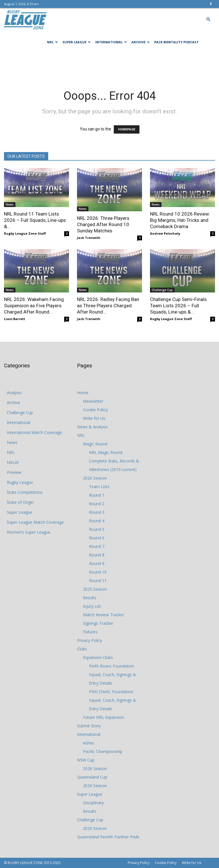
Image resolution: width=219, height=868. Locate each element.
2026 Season (95, 478)
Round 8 (97, 555)
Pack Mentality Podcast (177, 42)
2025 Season (95, 589)
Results (90, 598)
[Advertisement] (109, 66)
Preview (14, 472)
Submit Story (89, 726)
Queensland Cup (92, 777)
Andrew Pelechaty (165, 233)
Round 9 (97, 563)
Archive (141, 42)
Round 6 (97, 538)
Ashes (89, 743)
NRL (52, 42)
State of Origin (20, 502)
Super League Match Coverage (35, 522)
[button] (208, 20)
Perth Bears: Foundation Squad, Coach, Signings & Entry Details (112, 674)
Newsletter (93, 401)
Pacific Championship (103, 751)
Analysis (14, 393)
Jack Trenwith (89, 238)
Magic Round (95, 444)
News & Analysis (92, 427)
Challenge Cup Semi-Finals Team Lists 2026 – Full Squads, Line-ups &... (178, 306)
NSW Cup (86, 760)
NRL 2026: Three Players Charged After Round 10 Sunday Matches (103, 224)
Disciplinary (93, 803)
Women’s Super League (29, 532)
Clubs (82, 649)
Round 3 (97, 512)
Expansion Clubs (98, 657)
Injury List (92, 606)
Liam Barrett (15, 319)
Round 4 (97, 521)
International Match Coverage (34, 432)
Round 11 (98, 581)
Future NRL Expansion (104, 717)
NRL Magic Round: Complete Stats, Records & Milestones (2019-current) (114, 461)
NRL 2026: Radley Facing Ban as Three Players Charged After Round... (108, 306)
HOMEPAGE (127, 129)
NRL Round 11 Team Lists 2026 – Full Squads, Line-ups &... (35, 220)
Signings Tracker (98, 623)
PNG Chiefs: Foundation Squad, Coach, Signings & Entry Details (112, 700)
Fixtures (90, 632)
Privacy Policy (90, 640)
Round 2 (97, 504)
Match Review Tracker (104, 615)
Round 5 (97, 529)
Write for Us (94, 418)
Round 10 (98, 572)
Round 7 (97, 546)
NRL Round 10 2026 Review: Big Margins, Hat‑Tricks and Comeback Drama (180, 220)
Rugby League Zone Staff (25, 233)
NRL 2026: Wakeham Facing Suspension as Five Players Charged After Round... (34, 306)
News (10, 204)
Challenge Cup (162, 290)
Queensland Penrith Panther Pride (108, 837)
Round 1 (97, 495)
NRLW (13, 462)
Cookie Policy (95, 410)
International (111, 42)
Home (83, 393)
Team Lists (99, 487)
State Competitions (25, 492)
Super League (77, 42)
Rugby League (20, 482)
